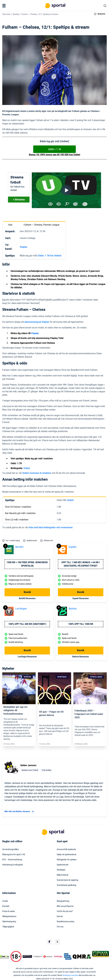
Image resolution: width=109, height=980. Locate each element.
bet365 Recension (27, 598)
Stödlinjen (61, 870)
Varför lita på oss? (65, 911)
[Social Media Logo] (49, 942)
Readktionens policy (66, 922)
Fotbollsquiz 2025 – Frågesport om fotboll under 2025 (89, 714)
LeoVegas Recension (27, 657)
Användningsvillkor (11, 849)
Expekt (73, 547)
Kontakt (6, 906)
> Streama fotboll (19, 200)
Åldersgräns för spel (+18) (14, 855)
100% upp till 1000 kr (81, 624)
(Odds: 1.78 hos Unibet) (49, 256)
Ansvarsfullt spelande (66, 849)
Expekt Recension (81, 598)
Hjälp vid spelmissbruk (67, 855)
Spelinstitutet (63, 865)
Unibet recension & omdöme (37, 473)
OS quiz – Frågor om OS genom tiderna (51, 714)
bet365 (19, 547)
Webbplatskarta (9, 917)
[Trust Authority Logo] (27, 957)
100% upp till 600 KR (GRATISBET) (27, 624)
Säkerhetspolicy (9, 922)
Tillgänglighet (8, 927)
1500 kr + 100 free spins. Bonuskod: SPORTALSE (27, 564)
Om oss (60, 927)
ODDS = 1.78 (54, 149)
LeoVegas (21, 609)
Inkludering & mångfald (12, 865)
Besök (27, 592)
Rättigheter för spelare (67, 860)
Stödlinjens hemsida (70, 975)
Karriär (60, 917)
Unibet (27, 468)
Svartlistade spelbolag (66, 885)
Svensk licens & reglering (67, 880)
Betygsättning (63, 901)
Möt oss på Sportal (65, 906)
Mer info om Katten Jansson (20, 812)
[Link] (19, 688)
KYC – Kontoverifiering (12, 860)
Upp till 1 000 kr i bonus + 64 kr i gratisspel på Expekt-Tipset (81, 564)
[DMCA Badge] (5, 957)
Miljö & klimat (63, 875)
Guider (5, 901)
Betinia (73, 609)
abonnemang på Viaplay (37, 322)
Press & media (9, 911)
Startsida (6, 14)
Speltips (16, 14)
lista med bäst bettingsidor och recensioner (51, 527)
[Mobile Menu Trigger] (5, 6)
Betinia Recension (81, 657)
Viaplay (23, 247)
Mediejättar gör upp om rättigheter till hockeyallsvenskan (15, 710)
